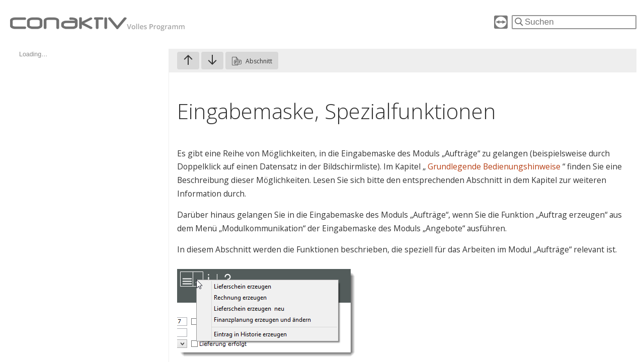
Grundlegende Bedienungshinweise (495, 166)
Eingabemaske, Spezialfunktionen (337, 111)
